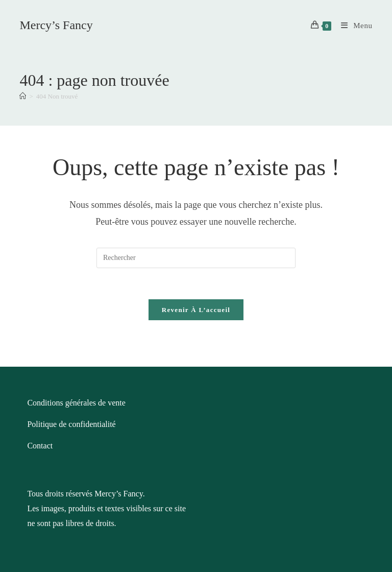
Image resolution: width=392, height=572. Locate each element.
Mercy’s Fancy (56, 25)
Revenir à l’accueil (196, 310)
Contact (40, 446)
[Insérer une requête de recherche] (196, 258)
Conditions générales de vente (76, 403)
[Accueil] (23, 96)
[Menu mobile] (353, 26)
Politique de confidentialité (71, 424)
